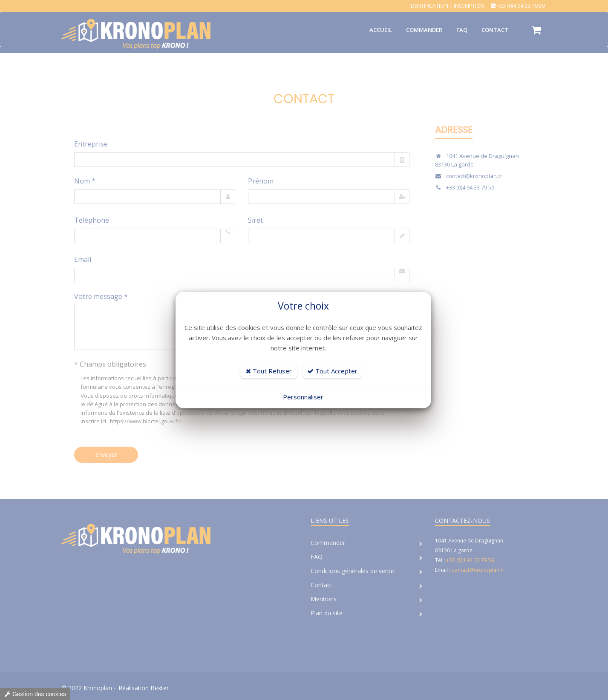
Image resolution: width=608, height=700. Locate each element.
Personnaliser (303, 397)
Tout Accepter (332, 371)
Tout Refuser (269, 371)
